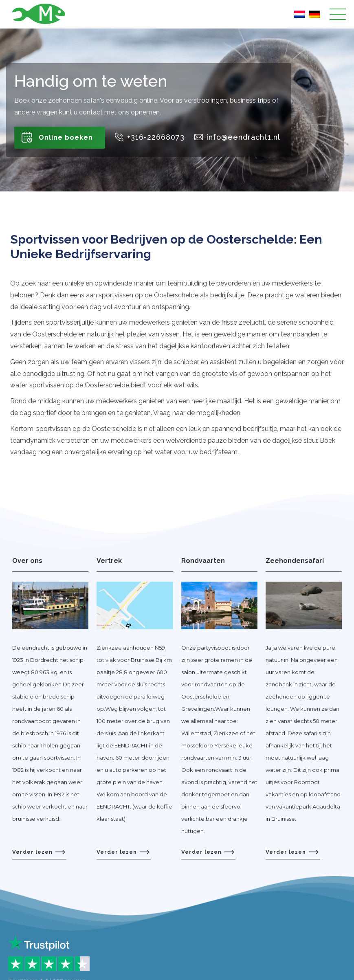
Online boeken (66, 137)
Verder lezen (39, 852)
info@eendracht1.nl (243, 137)
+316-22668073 (156, 137)
